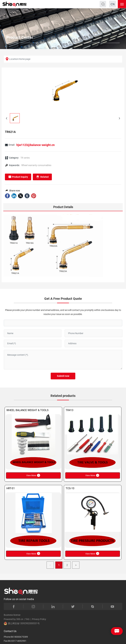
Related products (63, 396)
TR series (25, 158)
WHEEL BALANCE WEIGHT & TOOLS (27, 410)
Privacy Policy (39, 619)
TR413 (69, 410)
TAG (27, 619)
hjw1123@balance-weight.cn (36, 145)
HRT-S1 (11, 488)
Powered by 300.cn (14, 619)
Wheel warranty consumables (36, 165)
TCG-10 (70, 488)
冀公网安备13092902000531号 (22, 623)
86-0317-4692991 (17, 641)
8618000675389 (19, 637)
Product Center (20, 37)
